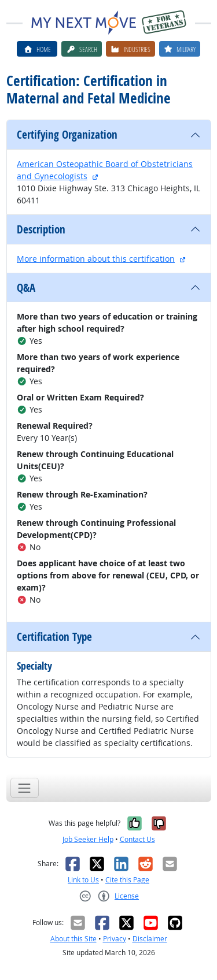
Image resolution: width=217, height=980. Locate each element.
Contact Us (137, 839)
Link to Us (83, 880)
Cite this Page (127, 880)
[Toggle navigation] (25, 788)
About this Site (73, 939)
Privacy (115, 939)
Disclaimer (150, 939)
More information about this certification (96, 259)
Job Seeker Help (88, 839)
